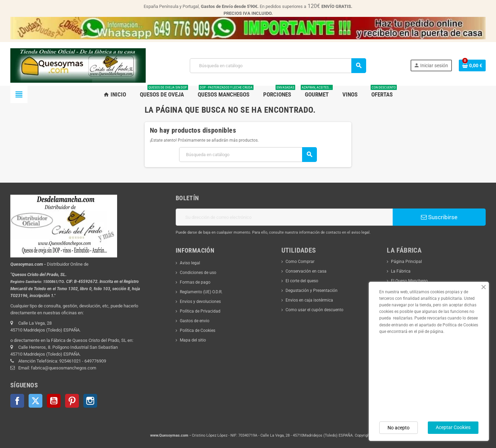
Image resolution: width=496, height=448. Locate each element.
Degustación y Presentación (312, 291)
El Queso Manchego (409, 281)
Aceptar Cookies (453, 427)
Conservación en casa (306, 271)
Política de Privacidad (200, 311)
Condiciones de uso (198, 273)
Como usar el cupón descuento (314, 310)
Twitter (35, 401)
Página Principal (406, 262)
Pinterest (72, 401)
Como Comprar (300, 262)
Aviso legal (190, 263)
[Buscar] (278, 66)
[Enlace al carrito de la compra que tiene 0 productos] (472, 65)
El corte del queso (302, 281)
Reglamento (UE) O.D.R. (201, 292)
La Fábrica (401, 271)
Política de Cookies (198, 330)
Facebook (17, 401)
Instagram (90, 401)
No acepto (399, 428)
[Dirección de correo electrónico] (284, 217)
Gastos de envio (195, 321)
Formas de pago (195, 282)
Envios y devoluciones (200, 302)
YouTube (54, 401)
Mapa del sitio (193, 340)
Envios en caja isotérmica (309, 300)
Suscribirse (439, 217)
